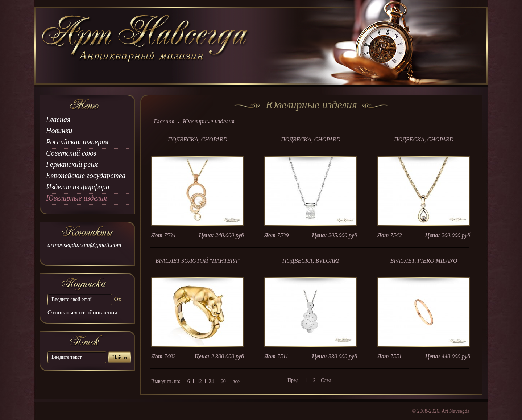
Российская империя (77, 142)
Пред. (294, 380)
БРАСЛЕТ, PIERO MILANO (424, 261)
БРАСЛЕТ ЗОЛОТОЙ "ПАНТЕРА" (198, 261)
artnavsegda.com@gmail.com (84, 245)
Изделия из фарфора (78, 187)
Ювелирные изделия (76, 198)
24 (211, 381)
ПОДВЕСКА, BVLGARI (311, 261)
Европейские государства (86, 176)
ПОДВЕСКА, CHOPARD (198, 139)
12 (199, 381)
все (236, 381)
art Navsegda (146, 46)
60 (223, 381)
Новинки (59, 131)
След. (327, 380)
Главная (58, 119)
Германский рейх (72, 164)
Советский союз (71, 153)
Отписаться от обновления (82, 312)
